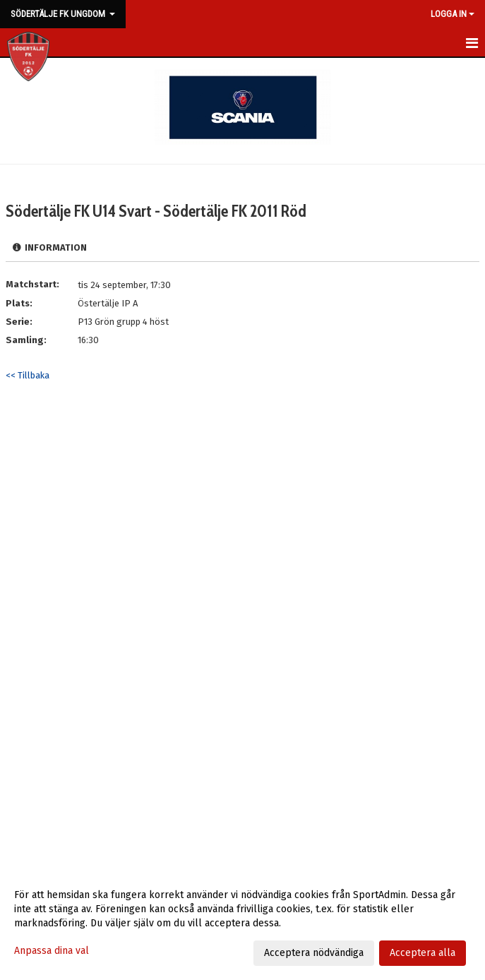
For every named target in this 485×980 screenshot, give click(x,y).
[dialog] (243, 924)
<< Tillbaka (28, 375)
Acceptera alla (423, 953)
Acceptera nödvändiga (314, 953)
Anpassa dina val (52, 951)
